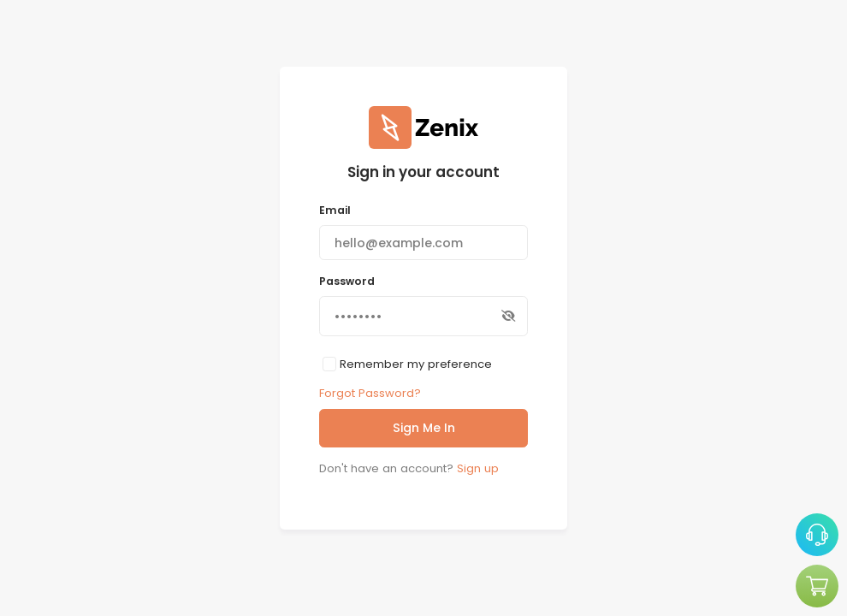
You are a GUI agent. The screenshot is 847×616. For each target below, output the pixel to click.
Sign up (478, 468)
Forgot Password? (370, 393)
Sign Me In (424, 428)
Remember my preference (416, 364)
